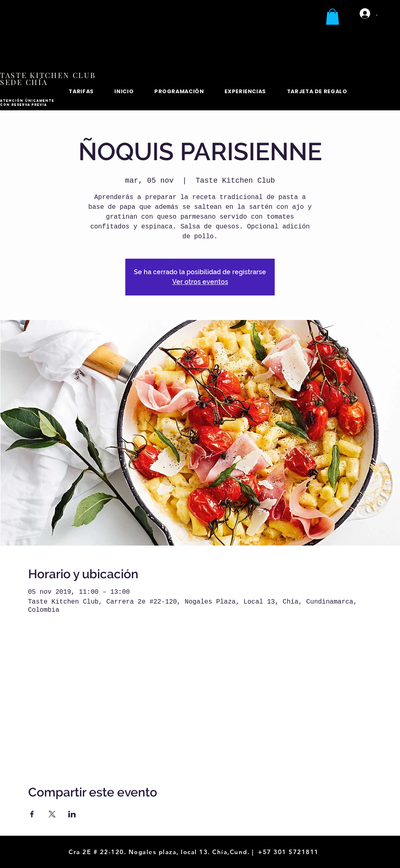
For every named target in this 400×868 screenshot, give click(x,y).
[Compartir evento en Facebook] (32, 814)
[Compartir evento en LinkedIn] (72, 814)
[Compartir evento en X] (52, 814)
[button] (332, 17)
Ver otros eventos (200, 282)
